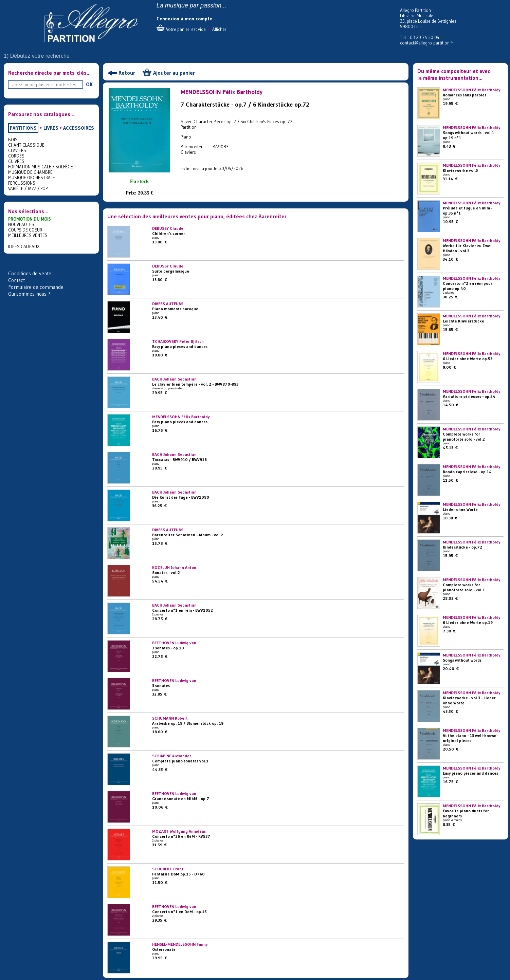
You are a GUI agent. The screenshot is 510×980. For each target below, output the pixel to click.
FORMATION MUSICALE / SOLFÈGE (41, 167)
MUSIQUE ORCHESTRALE (32, 178)
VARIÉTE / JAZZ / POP (28, 188)
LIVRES (51, 128)
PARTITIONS (23, 128)
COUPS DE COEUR (25, 230)
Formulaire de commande (36, 287)
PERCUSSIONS (22, 183)
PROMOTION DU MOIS (30, 219)
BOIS (13, 140)
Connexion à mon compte (184, 19)
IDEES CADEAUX (24, 246)
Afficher (219, 29)
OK (89, 84)
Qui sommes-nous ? (29, 294)
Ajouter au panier (174, 73)
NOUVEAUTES (21, 224)
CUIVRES (16, 161)
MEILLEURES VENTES (28, 235)
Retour (127, 73)
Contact (16, 280)
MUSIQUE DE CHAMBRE (30, 172)
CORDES (16, 156)
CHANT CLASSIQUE (26, 145)
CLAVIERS (17, 150)
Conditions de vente (30, 273)
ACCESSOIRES (79, 128)
